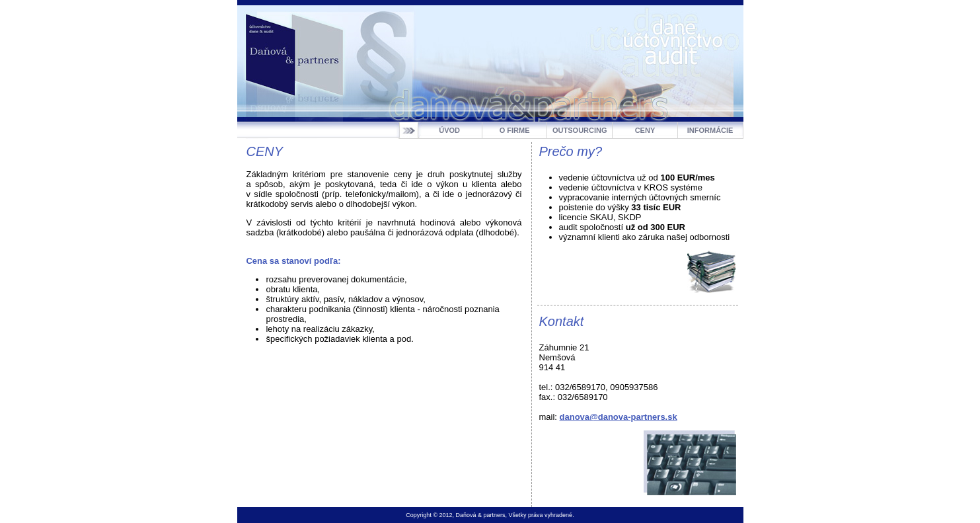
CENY (645, 130)
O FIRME (515, 130)
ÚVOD (449, 130)
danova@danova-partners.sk (619, 417)
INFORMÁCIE (710, 130)
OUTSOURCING (580, 130)
